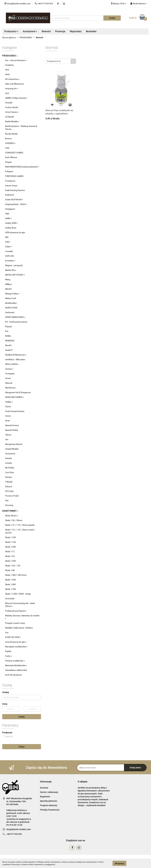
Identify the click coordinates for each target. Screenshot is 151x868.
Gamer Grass (11, 186)
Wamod (9, 383)
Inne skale (10, 599)
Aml (7, 93)
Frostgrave (10, 181)
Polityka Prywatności (50, 810)
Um (7, 439)
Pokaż (22, 747)
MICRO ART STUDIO (15, 275)
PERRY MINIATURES (15, 317)
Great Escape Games (15, 411)
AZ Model (9, 117)
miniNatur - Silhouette (15, 359)
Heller (9, 218)
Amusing (9, 505)
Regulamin (45, 797)
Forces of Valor (12, 496)
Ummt (8, 378)
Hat (7, 500)
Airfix (8, 74)
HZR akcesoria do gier (15, 232)
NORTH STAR (11, 308)
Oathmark (10, 312)
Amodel (9, 103)
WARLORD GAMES (15, 397)
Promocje (60, 31)
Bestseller (91, 31)
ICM (8, 242)
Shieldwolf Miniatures (16, 355)
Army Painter (12, 112)
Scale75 (9, 350)
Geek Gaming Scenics (15, 190)
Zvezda (8, 463)
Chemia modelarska (15, 661)
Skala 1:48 (10, 570)
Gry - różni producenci (16, 60)
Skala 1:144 (10, 542)
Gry (7, 632)
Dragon (9, 162)
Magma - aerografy (14, 265)
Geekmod (10, 195)
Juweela (9, 251)
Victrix (8, 407)
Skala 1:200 (10, 547)
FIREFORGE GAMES (14, 176)
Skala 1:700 (10, 589)
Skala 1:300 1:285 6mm (16, 575)
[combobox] (61, 61)
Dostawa (44, 788)
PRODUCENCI (10, 56)
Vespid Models (12, 449)
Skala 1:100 (10, 537)
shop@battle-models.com (19, 829)
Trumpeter (10, 374)
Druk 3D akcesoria (13, 675)
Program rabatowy (49, 805)
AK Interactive (12, 79)
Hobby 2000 (12, 223)
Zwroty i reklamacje (49, 792)
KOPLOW (9, 256)
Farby (9, 656)
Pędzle (8, 651)
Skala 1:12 (10, 551)
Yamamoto (10, 454)
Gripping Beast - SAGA (16, 204)
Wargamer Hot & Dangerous (18, 392)
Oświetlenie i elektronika (16, 670)
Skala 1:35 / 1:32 (13, 566)
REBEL (8, 336)
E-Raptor (9, 171)
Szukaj (22, 717)
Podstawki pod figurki (16, 611)
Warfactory (10, 388)
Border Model (11, 134)
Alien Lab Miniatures (14, 84)
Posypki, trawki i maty (15, 623)
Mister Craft (11, 298)
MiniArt (8, 289)
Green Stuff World (14, 200)
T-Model (9, 482)
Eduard (8, 486)
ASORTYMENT (10, 511)
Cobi (7, 148)
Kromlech (10, 261)
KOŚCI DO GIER (13, 637)
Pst (7, 331)
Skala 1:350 (10, 580)
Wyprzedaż (76, 31)
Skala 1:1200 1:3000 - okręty (18, 594)
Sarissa (9, 477)
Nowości (46, 31)
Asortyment (30, 31)
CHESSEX (10, 143)
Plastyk (9, 327)
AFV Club (9, 491)
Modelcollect (11, 303)
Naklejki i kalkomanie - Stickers (19, 628)
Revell (9, 345)
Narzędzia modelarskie (16, 647)
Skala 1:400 (10, 584)
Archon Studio (12, 107)
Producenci (11, 31)
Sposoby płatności (49, 801)
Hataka (9, 458)
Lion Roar (10, 472)
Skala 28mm (12, 516)
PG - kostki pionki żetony (16, 322)
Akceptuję (119, 863)
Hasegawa (10, 209)
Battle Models (12, 121)
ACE (7, 70)
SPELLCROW (12, 364)
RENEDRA (10, 341)
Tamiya (9, 369)
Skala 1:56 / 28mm (14, 520)
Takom (8, 435)
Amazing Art (12, 89)
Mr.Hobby (10, 468)
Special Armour (12, 425)
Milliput (8, 284)
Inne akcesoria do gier (16, 642)
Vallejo (9, 402)
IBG (7, 237)
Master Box (10, 270)
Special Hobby (12, 430)
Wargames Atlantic (14, 444)
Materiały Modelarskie (16, 665)
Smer (8, 421)
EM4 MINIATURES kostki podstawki (22, 167)
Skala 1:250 (10, 561)
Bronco (8, 138)
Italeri (9, 247)
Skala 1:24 (10, 556)
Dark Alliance (11, 157)
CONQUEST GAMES (14, 153)
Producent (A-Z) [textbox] (54, 61)
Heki (7, 214)
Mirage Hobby (12, 294)
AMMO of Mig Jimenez (16, 98)
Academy (9, 65)
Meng (8, 279)
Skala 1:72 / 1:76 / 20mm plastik (20, 525)
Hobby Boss (11, 228)
